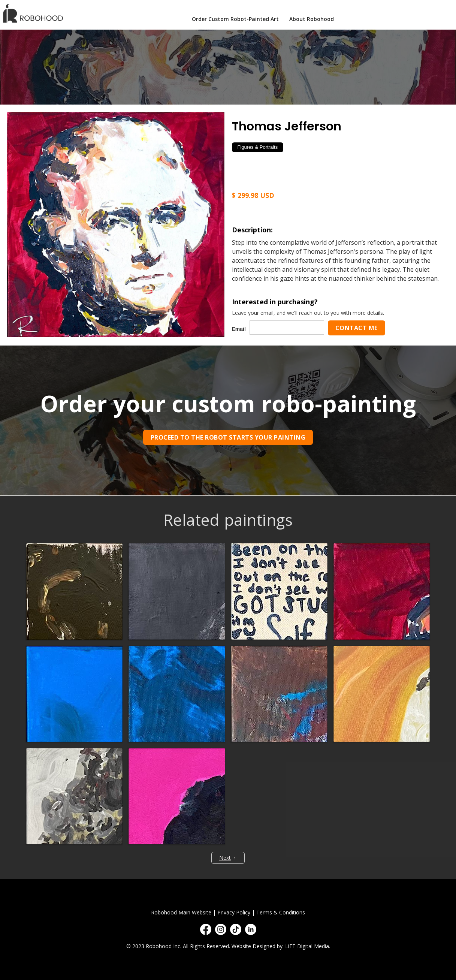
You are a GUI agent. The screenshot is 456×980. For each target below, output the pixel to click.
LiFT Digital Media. (308, 946)
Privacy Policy (234, 912)
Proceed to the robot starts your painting (228, 437)
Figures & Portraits (258, 147)
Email (239, 329)
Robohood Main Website (181, 912)
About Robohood (312, 19)
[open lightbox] (116, 224)
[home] (35, 13)
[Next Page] (228, 858)
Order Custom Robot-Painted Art (235, 19)
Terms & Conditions (281, 912)
